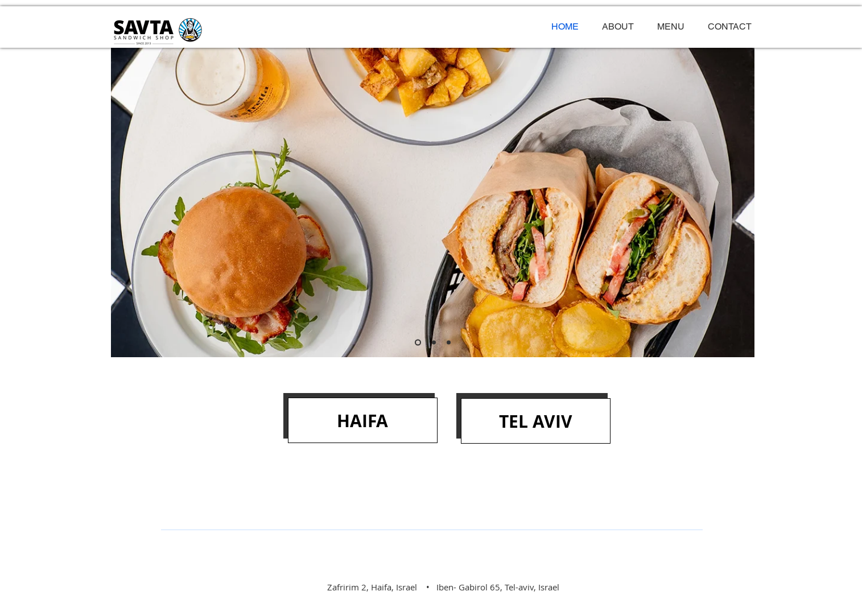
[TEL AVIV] (536, 421)
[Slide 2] (434, 343)
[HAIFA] (363, 420)
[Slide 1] (418, 343)
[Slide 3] (449, 343)
